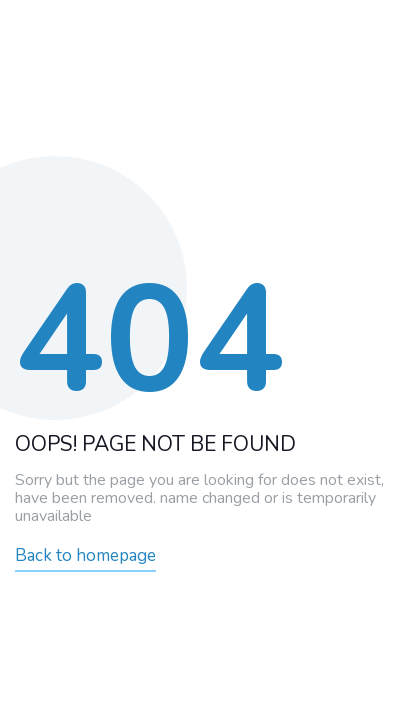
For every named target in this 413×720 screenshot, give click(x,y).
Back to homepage (85, 555)
